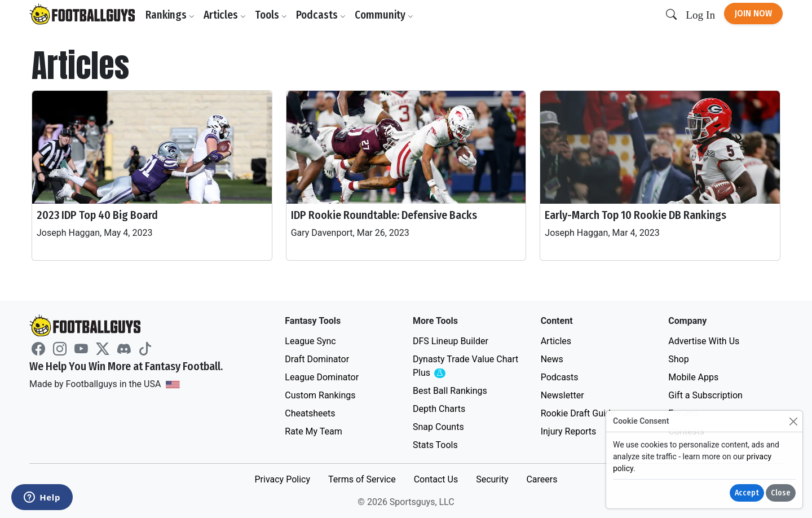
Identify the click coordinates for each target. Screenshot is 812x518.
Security (492, 479)
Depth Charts (439, 409)
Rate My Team (313, 431)
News (552, 359)
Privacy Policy (282, 479)
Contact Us (436, 479)
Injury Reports (569, 431)
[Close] (793, 421)
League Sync (310, 341)
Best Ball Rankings (450, 391)
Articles (225, 15)
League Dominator (322, 377)
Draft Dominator (317, 359)
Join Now (753, 13)
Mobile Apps (693, 377)
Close (781, 493)
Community (384, 15)
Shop (678, 359)
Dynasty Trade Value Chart (465, 366)
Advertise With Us (704, 341)
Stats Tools (435, 445)
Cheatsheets (310, 413)
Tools (271, 15)
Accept (747, 493)
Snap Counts (438, 427)
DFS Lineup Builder (451, 341)
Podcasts (321, 15)
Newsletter (562, 395)
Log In (700, 15)
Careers (542, 479)
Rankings (170, 15)
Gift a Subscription (705, 395)
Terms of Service (362, 479)
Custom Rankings (320, 395)
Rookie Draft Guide (578, 413)
